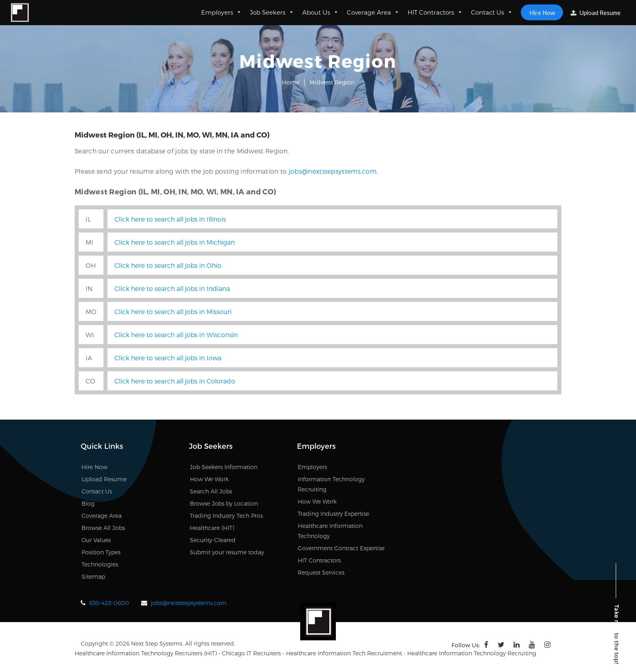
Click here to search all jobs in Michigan (175, 242)
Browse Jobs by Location (224, 503)
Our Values (96, 540)
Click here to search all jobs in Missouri (173, 311)
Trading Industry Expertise (333, 514)
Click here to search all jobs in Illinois (170, 219)
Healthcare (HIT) (212, 528)
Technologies (100, 564)
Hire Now (540, 12)
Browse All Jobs (103, 528)
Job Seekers (271, 12)
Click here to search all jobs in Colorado (175, 381)
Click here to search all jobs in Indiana (172, 288)
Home (291, 82)
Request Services (321, 572)
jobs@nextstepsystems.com (333, 171)
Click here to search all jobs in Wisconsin (176, 335)
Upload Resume (595, 13)
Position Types (101, 552)
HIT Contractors (434, 12)
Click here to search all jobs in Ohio (168, 265)
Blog (88, 503)
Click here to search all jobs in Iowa (168, 358)
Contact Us (491, 12)
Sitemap (93, 576)
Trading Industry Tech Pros (226, 516)
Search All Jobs (211, 491)
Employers (220, 12)
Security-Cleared (213, 540)
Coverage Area (372, 12)
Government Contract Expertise (341, 548)
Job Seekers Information (224, 467)
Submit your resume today (227, 552)
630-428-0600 (109, 603)
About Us (319, 12)
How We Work (209, 479)
